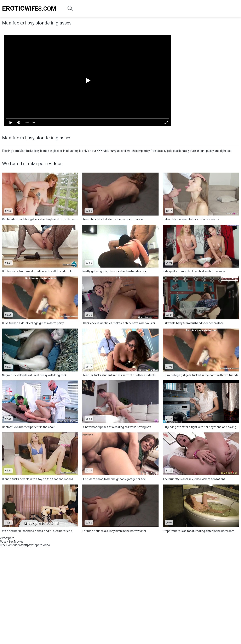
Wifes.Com (29, 8)
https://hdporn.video (37, 545)
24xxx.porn (7, 538)
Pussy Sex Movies (12, 542)
